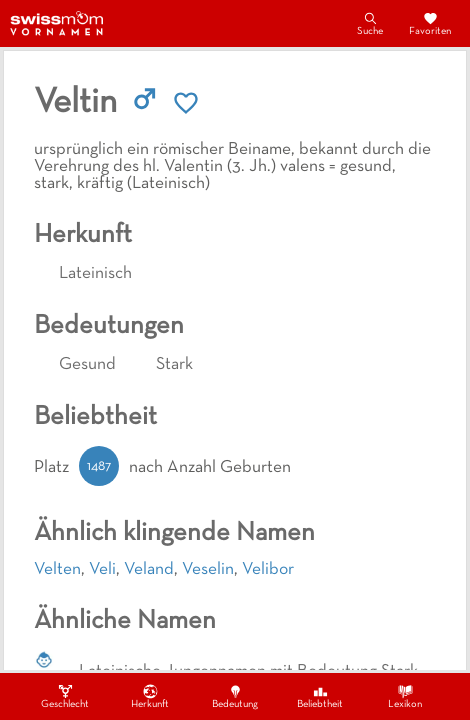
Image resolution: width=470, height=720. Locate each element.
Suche (370, 23)
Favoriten (430, 23)
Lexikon (405, 696)
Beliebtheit (320, 696)
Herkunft (150, 696)
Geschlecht (65, 696)
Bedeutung (235, 696)
